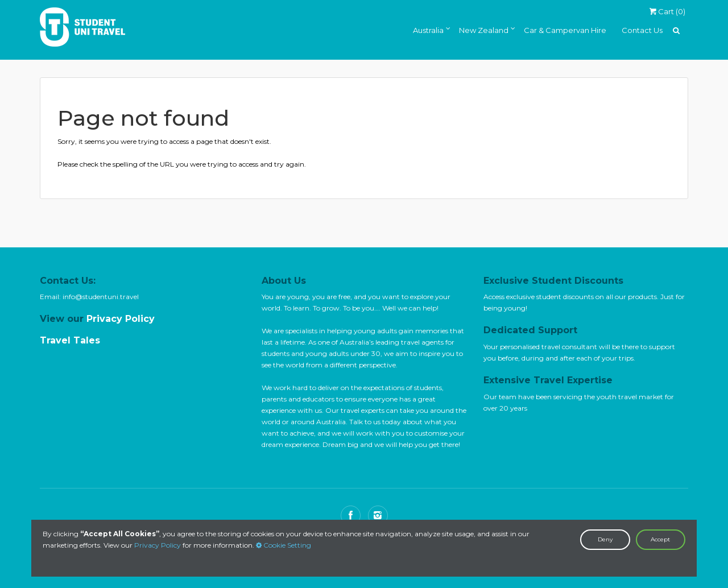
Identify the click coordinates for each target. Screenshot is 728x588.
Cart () (667, 11)
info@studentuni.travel (101, 297)
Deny (605, 539)
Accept (660, 539)
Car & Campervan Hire (565, 30)
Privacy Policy (158, 545)
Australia (428, 30)
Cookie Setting (284, 545)
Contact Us (642, 30)
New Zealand (484, 30)
